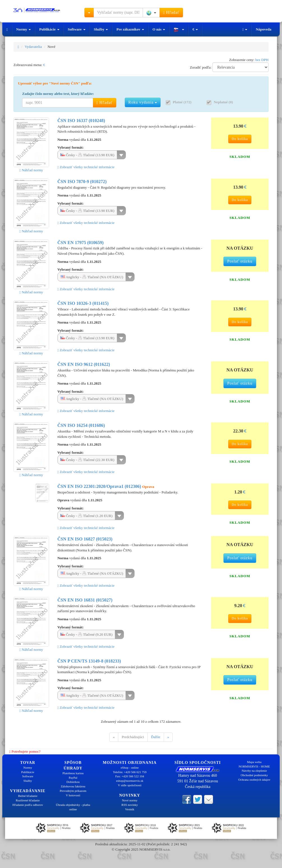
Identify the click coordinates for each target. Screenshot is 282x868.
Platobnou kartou (73, 773)
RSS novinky (130, 805)
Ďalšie (156, 737)
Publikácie (49, 29)
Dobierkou (73, 782)
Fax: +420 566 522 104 (130, 776)
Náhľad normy (31, 170)
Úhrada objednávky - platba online (73, 807)
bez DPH (262, 60)
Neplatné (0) (223, 102)
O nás (159, 29)
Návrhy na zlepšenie (254, 771)
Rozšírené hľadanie (28, 800)
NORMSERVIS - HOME (254, 766)
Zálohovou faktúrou (73, 786)
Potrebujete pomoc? (25, 751)
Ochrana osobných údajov (254, 780)
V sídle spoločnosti (130, 785)
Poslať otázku (240, 261)
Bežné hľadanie (28, 796)
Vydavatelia (33, 47)
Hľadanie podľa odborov (28, 805)
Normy (24, 29)
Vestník (130, 809)
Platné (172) (182, 102)
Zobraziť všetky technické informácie (86, 167)
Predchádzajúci (133, 737)
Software (77, 29)
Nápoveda (263, 29)
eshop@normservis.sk (130, 781)
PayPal (73, 778)
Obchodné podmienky (254, 775)
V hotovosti (73, 795)
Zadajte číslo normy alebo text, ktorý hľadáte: (58, 94)
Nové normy (130, 800)
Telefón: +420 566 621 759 (130, 772)
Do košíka (240, 139)
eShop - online (130, 768)
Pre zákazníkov (130, 29)
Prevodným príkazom (73, 791)
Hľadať (171, 13)
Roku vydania (143, 102)
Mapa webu (254, 762)
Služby (101, 29)
